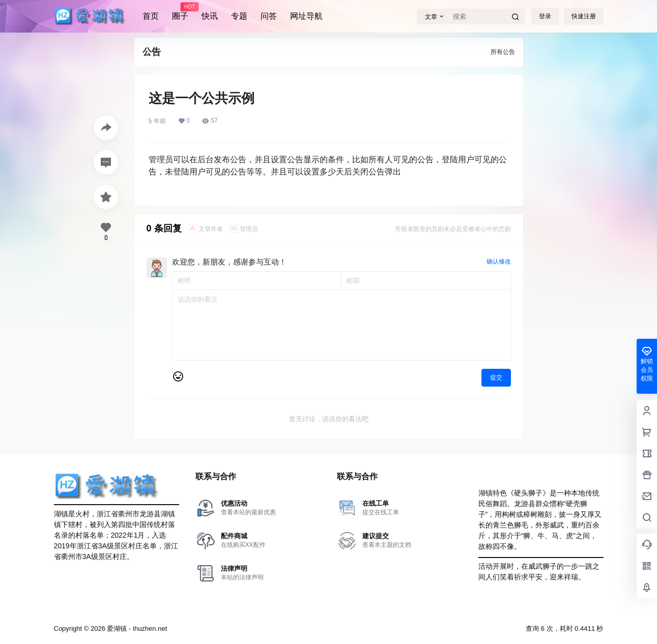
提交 (496, 377)
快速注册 (584, 16)
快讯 (210, 16)
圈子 (180, 12)
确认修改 (499, 261)
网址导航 (306, 16)
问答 (269, 16)
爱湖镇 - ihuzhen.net (136, 628)
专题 (239, 16)
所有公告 (503, 52)
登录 (545, 16)
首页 (151, 16)
